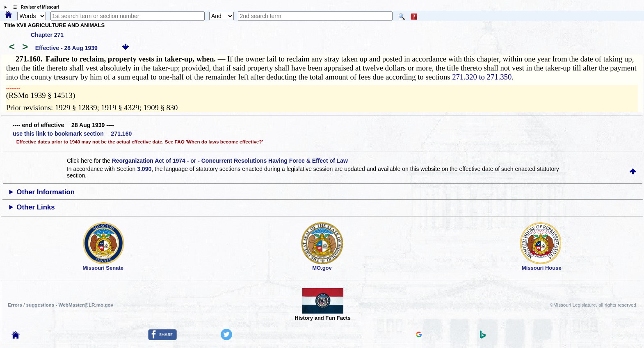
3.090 (144, 169)
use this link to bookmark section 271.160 (72, 134)
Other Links (35, 207)
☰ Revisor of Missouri (34, 7)
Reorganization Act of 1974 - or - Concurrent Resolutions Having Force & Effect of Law (230, 161)
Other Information (46, 192)
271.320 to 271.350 (482, 77)
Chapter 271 (47, 35)
